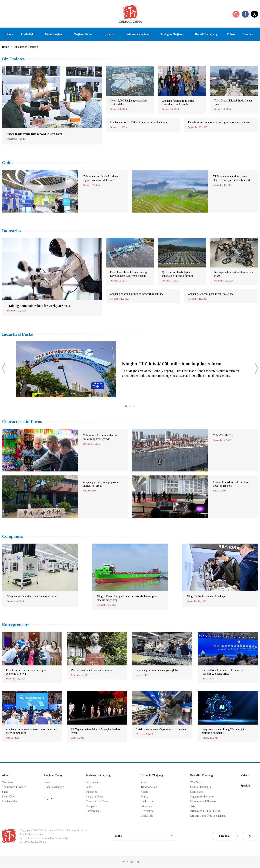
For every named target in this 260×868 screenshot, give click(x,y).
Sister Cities (9, 797)
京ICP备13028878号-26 (33, 842)
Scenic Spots (197, 792)
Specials (245, 786)
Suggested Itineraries (202, 797)
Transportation (149, 787)
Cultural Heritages (200, 787)
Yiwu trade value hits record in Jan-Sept (35, 134)
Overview (7, 782)
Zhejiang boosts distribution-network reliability (137, 294)
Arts (193, 806)
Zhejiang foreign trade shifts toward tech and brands (178, 103)
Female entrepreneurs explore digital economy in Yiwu (219, 122)
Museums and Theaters (203, 801)
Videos (245, 775)
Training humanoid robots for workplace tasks (39, 306)
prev (4, 368)
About (6, 775)
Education (146, 806)
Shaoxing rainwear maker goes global (158, 670)
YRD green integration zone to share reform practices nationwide (232, 178)
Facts (5, 792)
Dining (144, 797)
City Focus (50, 798)
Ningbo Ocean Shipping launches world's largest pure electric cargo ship (127, 598)
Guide (8, 163)
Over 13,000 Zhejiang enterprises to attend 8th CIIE (129, 102)
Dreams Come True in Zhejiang (208, 816)
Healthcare (147, 801)
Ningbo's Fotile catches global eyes (207, 596)
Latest (47, 782)
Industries (11, 231)
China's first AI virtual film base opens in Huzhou (231, 484)
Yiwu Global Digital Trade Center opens (233, 102)
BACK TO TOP (130, 862)
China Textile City (223, 435)
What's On (196, 782)
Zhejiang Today (53, 775)
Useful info (147, 816)
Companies (12, 536)
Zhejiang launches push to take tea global (211, 294)
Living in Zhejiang (152, 775)
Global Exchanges (54, 787)
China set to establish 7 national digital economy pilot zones (101, 178)
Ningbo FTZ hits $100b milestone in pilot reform (172, 364)
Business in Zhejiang (98, 775)
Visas (144, 782)
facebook (245, 14)
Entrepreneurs (16, 624)
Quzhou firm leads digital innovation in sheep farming (178, 274)
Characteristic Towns (22, 421)
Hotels (144, 792)
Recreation (147, 811)
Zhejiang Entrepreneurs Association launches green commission (31, 731)
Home (5, 47)
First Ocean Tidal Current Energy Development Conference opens (129, 274)
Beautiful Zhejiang (201, 775)
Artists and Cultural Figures (206, 811)
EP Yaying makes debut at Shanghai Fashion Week (96, 731)
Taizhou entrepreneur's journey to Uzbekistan (162, 729)
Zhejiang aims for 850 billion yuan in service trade (138, 122)
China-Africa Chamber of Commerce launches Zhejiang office (222, 672)
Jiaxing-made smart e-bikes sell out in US (234, 274)
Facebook (225, 836)
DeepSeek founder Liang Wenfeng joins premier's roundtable (224, 731)
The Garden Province (14, 787)
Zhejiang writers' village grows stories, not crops (100, 484)
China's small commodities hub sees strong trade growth (101, 437)
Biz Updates (13, 59)
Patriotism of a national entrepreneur (92, 670)
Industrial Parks (17, 334)
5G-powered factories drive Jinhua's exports (32, 596)
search (236, 14)
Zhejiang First (10, 801)
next (256, 368)
